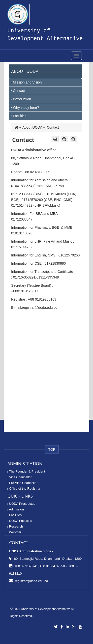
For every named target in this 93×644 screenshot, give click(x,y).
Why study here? (26, 108)
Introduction (22, 99)
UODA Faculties (20, 521)
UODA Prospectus (21, 504)
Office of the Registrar (24, 489)
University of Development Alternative (46, 609)
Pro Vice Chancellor (22, 483)
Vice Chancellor (19, 477)
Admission (16, 509)
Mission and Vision (27, 82)
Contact (19, 91)
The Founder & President (26, 471)
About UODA (32, 127)
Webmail (15, 532)
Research (15, 526)
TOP (52, 449)
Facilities (20, 116)
